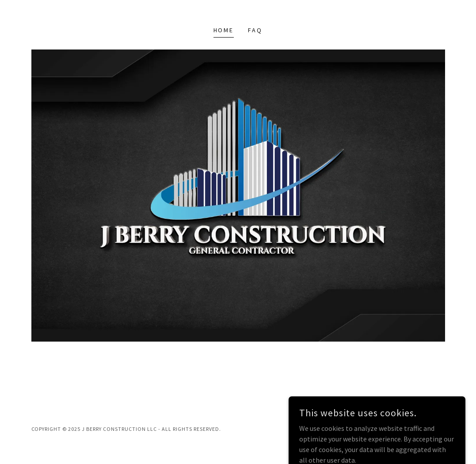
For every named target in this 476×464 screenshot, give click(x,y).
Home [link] (224, 30)
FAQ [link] (255, 30)
